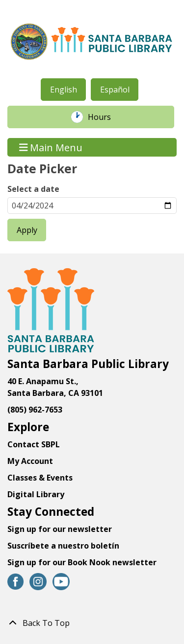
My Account (30, 461)
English (64, 90)
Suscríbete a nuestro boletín (63, 546)
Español (115, 90)
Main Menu (51, 147)
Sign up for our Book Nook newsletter (83, 562)
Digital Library (36, 494)
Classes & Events (40, 478)
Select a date (33, 189)
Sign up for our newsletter (60, 529)
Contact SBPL (34, 444)
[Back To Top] (92, 623)
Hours (105, 117)
